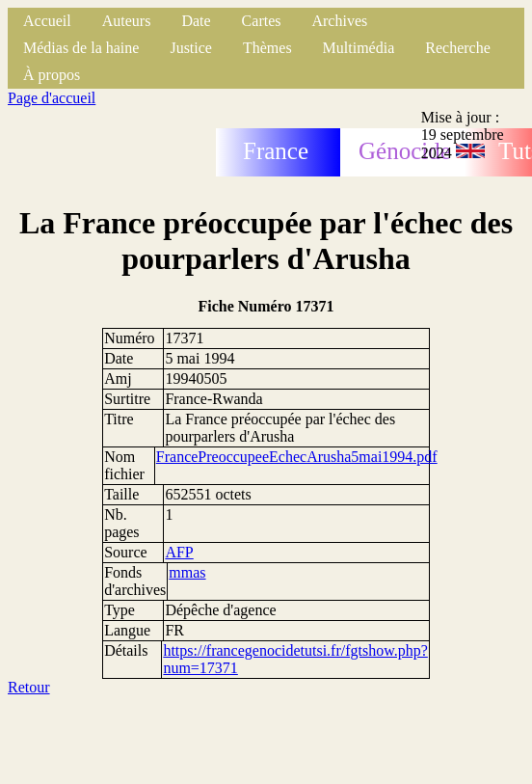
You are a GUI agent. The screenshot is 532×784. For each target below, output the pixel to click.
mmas (187, 572)
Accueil (47, 21)
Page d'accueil (52, 98)
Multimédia (359, 48)
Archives (339, 21)
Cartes (262, 21)
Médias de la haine (81, 48)
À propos (52, 75)
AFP (179, 552)
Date (196, 21)
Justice (191, 48)
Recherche (458, 48)
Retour (29, 687)
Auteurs (127, 21)
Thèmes (267, 48)
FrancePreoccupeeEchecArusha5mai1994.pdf (297, 457)
